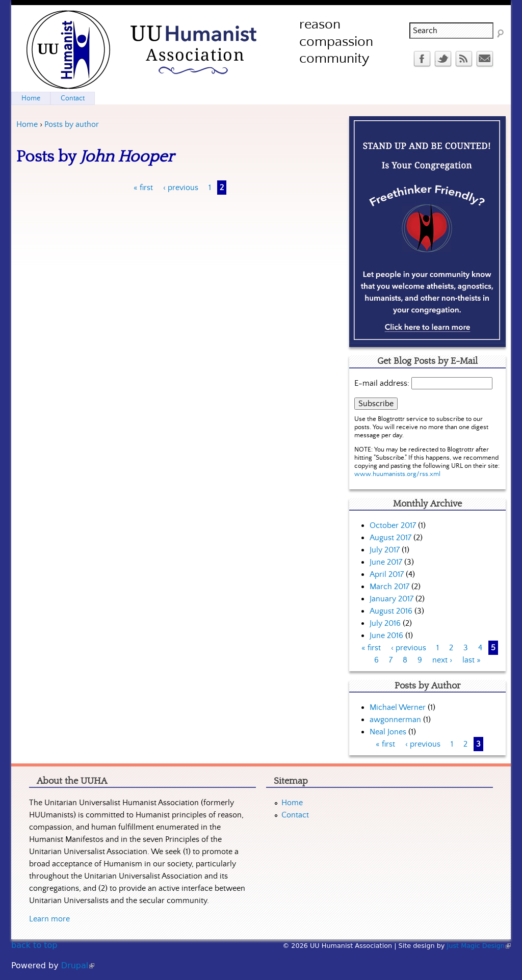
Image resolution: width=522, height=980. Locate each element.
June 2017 (386, 562)
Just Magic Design (479, 946)
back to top (34, 945)
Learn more (49, 919)
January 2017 (391, 599)
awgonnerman (395, 720)
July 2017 (385, 550)
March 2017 (389, 587)
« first (143, 188)
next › (442, 660)
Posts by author (72, 124)
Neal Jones (388, 732)
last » (472, 660)
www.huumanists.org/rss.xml (397, 474)
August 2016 (391, 611)
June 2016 (386, 635)
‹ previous (181, 188)
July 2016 (385, 623)
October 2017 (393, 525)
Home (27, 124)
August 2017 (390, 538)
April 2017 (387, 574)
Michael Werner (398, 707)
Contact (73, 98)
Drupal (78, 965)
